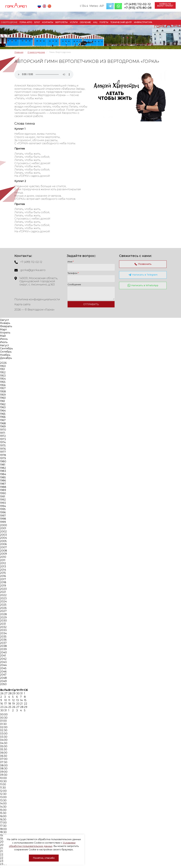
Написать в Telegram (143, 275)
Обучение (85, 22)
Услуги (74, 22)
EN (45, 6)
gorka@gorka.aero (33, 270)
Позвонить (143, 264)
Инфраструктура (143, 22)
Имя (71, 262)
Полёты (104, 22)
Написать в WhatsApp (143, 285)
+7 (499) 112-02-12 (137, 4)
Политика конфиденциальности (37, 299)
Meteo (94, 6)
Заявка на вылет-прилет (165, 5)
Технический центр (121, 22)
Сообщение (74, 284)
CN (50, 6)
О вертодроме (9, 22)
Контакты (48, 22)
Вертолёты (61, 22)
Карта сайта (22, 304)
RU (40, 6)
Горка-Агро (26, 22)
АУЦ (95, 22)
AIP (102, 6)
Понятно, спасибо (44, 858)
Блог (37, 22)
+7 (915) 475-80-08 (138, 8)
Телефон (73, 273)
